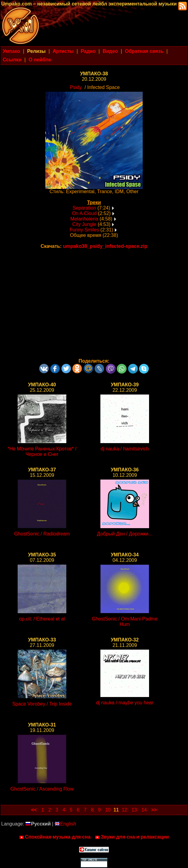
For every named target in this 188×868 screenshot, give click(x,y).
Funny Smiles (84, 230)
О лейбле (40, 60)
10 (108, 810)
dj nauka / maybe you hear (125, 703)
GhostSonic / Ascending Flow (42, 789)
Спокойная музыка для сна (55, 837)
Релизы (36, 51)
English (65, 824)
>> (154, 810)
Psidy (76, 87)
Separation (84, 208)
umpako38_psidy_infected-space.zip (105, 246)
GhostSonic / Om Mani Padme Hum (125, 622)
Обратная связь (144, 51)
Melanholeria (84, 219)
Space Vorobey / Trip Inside (42, 704)
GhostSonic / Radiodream (42, 534)
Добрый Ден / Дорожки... (125, 534)
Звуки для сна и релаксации (132, 837)
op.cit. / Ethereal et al (42, 619)
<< (34, 810)
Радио (88, 51)
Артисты (63, 51)
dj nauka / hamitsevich (125, 449)
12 (124, 810)
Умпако (11, 51)
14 (144, 810)
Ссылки (12, 60)
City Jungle (84, 224)
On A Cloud (84, 213)
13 (134, 810)
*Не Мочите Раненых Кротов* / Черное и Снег (42, 451)
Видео (110, 51)
